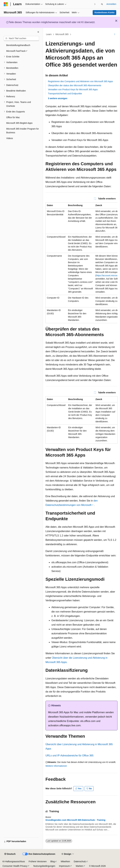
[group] (81, 263)
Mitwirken (65, 861)
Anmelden (111, 4)
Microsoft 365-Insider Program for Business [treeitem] (23, 131)
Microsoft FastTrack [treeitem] (16, 51)
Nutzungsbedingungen (44, 866)
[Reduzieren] (38, 32)
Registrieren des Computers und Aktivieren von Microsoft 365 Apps (80, 81)
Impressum (64, 866)
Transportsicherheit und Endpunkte (65, 94)
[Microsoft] (6, 4)
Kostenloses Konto (105, 12)
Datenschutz (80, 861)
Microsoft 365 (62, 34)
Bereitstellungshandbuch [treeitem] (18, 45)
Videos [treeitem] (10, 138)
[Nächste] (95, 4)
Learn (49, 34)
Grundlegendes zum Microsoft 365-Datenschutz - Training (75, 820)
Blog (52, 861)
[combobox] (21, 39)
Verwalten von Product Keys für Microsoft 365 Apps (73, 89)
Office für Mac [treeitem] (13, 117)
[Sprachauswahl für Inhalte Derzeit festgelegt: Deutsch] (10, 854)
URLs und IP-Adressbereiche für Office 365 (69, 756)
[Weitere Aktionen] (115, 34)
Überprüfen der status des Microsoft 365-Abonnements (75, 85)
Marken (79, 866)
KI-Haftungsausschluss (14, 861)
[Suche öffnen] (102, 4)
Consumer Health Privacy (15, 866)
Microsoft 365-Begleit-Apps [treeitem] (19, 123)
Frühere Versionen (38, 861)
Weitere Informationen (56, 766)
